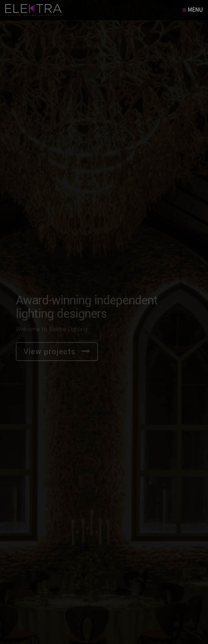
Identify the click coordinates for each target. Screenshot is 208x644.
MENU (193, 10)
